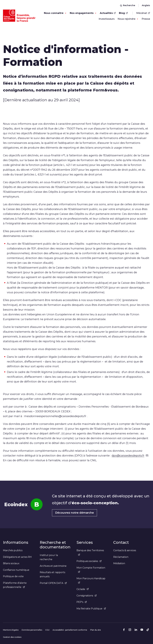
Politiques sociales (89, 561)
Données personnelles (32, 630)
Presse (146, 19)
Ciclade (83, 589)
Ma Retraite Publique (91, 609)
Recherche (128, 5)
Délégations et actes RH (17, 557)
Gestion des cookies (12, 637)
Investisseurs (107, 19)
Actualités (108, 13)
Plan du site (96, 630)
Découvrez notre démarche (74, 513)
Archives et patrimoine (53, 566)
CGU (47, 630)
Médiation (119, 563)
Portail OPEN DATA (53, 583)
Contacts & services (125, 550)
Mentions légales (11, 630)
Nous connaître (54, 13)
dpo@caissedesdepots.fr (130, 456)
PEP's (82, 602)
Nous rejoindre (126, 19)
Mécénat (143, 13)
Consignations (87, 596)
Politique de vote (13, 576)
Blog (123, 13)
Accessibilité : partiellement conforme (70, 630)
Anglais (146, 5)
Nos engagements (82, 13)
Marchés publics (13, 550)
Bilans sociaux (11, 563)
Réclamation (121, 557)
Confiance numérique (16, 570)
